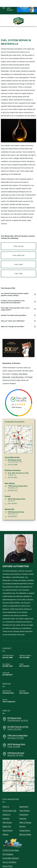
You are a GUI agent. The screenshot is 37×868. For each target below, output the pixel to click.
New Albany (23, 370)
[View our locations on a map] (18, 772)
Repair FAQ (7, 822)
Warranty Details (25, 830)
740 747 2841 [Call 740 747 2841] (13, 474)
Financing (23, 815)
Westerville (6, 373)
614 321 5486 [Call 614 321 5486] (13, 461)
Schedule (26, 31)
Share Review (7, 826)
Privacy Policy (7, 862)
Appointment (24, 803)
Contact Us (6, 811)
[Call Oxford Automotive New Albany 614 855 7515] (10, 661)
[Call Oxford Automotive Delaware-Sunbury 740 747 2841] (27, 653)
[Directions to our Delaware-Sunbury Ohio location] (18, 724)
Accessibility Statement (11, 854)
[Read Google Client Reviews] (11, 7)
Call (10, 31)
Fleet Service (7, 818)
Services (22, 822)
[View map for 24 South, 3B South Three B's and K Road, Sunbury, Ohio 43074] (20, 470)
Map (33, 31)
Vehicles (5, 830)
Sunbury (15, 370)
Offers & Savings (25, 818)
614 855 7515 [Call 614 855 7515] (13, 487)
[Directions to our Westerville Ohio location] (18, 750)
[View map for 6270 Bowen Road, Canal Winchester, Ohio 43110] (20, 457)
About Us (6, 803)
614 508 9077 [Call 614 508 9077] (13, 513)
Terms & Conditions (9, 858)
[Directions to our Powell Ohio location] (18, 741)
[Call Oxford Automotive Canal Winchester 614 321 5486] (10, 653)
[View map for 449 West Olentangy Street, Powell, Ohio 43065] (20, 496)
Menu (4, 31)
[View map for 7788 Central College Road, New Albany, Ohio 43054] (20, 483)
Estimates (17, 31)
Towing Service (25, 826)
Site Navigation (8, 850)
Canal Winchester (17, 373)
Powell (30, 373)
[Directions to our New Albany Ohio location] (18, 733)
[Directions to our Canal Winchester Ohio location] (18, 715)
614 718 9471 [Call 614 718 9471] (13, 499)
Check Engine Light (9, 807)
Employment (24, 811)
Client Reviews (25, 807)
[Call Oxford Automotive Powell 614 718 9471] (27, 661)
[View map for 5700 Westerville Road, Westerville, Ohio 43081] (20, 509)
